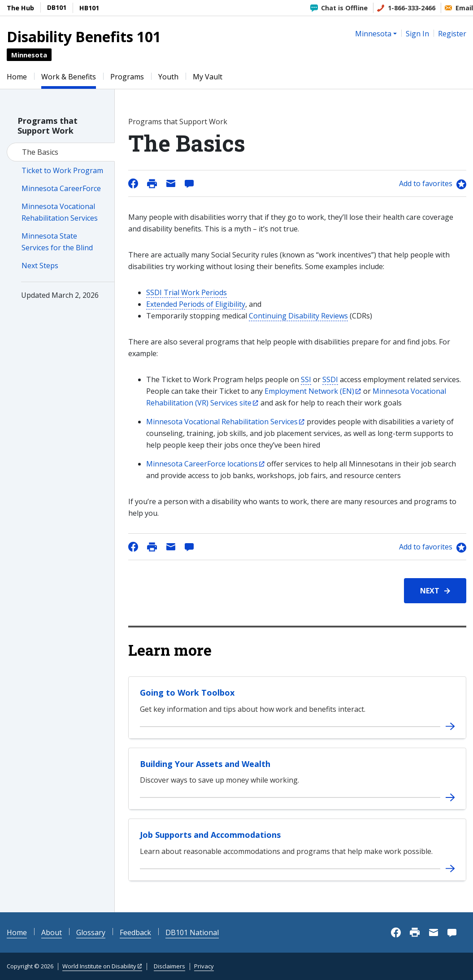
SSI (306, 379)
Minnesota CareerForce (61, 188)
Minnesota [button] (373, 34)
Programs (127, 77)
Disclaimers (169, 966)
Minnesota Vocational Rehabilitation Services (222, 422)
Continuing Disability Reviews (298, 316)
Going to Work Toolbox (187, 693)
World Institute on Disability (99, 966)
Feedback (135, 932)
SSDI (330, 379)
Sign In (417, 34)
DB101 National (192, 932)
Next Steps (40, 266)
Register (452, 34)
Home (17, 77)
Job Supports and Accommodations (210, 835)
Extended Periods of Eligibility (196, 304)
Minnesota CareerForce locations (202, 464)
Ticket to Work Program (62, 170)
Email (464, 8)
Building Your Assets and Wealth (205, 764)
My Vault (208, 77)
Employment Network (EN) (309, 391)
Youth (168, 77)
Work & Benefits (69, 77)
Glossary (91, 932)
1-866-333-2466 (412, 8)
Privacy (204, 966)
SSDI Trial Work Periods (187, 292)
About (52, 932)
